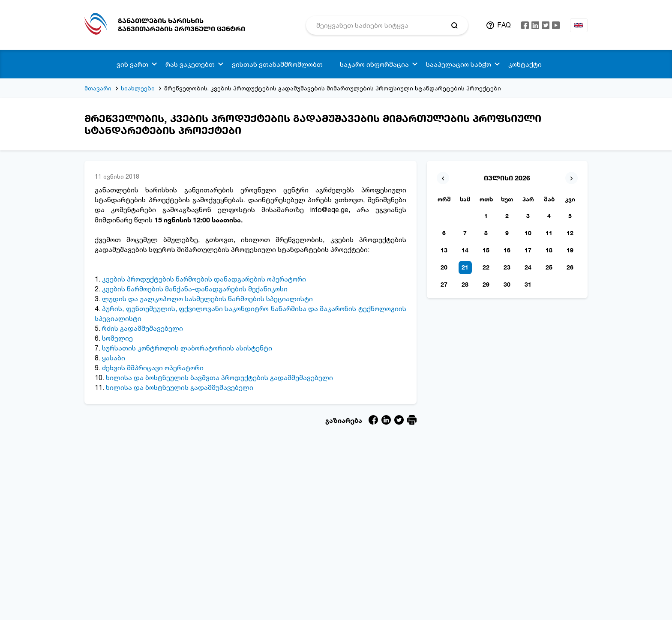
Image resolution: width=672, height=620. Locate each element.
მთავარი (98, 88)
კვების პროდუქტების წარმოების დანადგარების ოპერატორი (204, 279)
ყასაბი (114, 358)
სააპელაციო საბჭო (459, 64)
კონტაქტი (525, 64)
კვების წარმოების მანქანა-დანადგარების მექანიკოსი (194, 289)
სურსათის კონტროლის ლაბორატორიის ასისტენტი (187, 348)
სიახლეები (138, 88)
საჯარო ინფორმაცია (374, 64)
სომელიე (117, 338)
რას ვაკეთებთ (190, 64)
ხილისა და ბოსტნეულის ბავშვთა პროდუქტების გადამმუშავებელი (219, 377)
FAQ (504, 25)
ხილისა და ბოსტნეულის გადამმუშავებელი (179, 387)
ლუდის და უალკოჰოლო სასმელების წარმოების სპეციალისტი (207, 299)
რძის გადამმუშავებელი (142, 328)
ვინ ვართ (132, 64)
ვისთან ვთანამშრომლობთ (277, 64)
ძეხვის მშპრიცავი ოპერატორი (153, 368)
